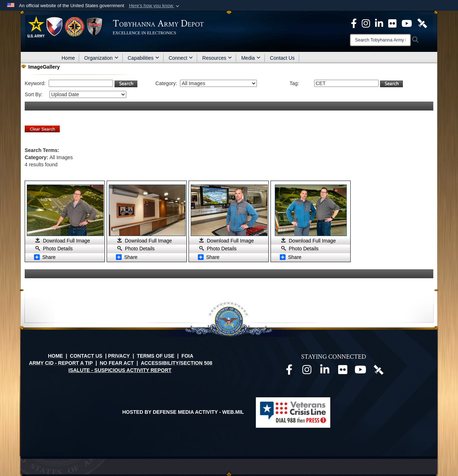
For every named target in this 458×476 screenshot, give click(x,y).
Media (251, 58)
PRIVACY (119, 356)
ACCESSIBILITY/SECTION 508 (176, 363)
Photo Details (58, 249)
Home (68, 58)
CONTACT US (86, 356)
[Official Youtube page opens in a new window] (361, 372)
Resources (217, 58)
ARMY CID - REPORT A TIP (61, 363)
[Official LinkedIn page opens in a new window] (379, 23)
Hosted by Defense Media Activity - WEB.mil (183, 412)
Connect (181, 58)
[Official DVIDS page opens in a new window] (422, 23)
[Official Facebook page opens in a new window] (289, 372)
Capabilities (143, 58)
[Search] (380, 40)
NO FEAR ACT (117, 363)
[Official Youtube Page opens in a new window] (407, 23)
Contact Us (282, 58)
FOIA (187, 356)
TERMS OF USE (155, 356)
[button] (155, 6)
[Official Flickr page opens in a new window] (392, 23)
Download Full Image (67, 241)
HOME (55, 356)
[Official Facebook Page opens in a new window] (354, 23)
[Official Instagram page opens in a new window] (366, 23)
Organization (101, 58)
